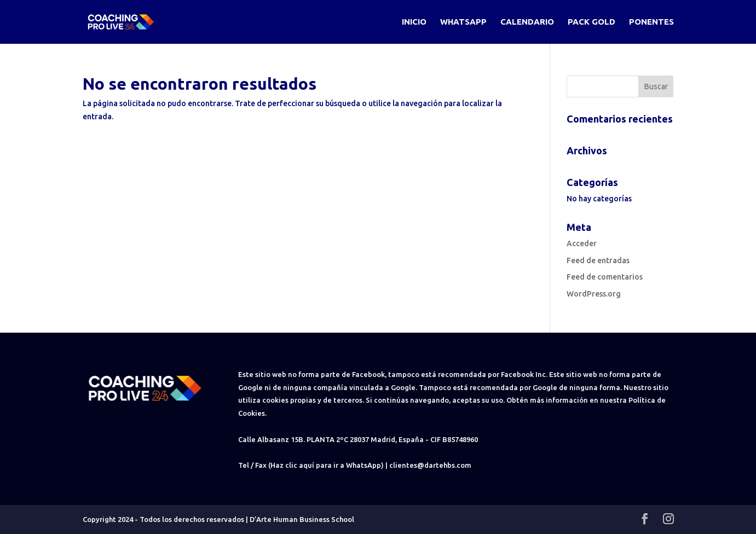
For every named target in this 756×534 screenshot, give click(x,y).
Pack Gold (591, 22)
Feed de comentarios (605, 277)
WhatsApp (463, 22)
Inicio (414, 22)
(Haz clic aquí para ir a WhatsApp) (326, 465)
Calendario (527, 22)
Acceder (582, 243)
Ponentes (651, 22)
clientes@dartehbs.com (430, 465)
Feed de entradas (598, 260)
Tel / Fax (252, 465)
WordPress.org (594, 294)
